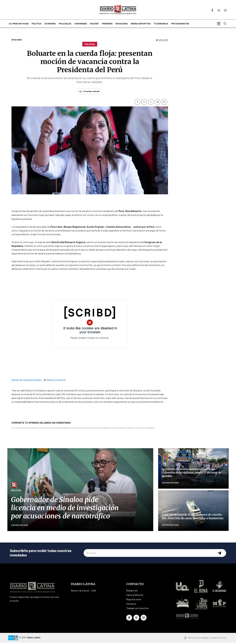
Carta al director (135, 596)
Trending (107, 25)
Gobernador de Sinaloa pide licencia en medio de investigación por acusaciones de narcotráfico (65, 509)
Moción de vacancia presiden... (27, 381)
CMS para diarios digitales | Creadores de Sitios (207, 639)
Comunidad (81, 25)
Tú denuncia (161, 25)
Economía (50, 25)
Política (37, 25)
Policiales (65, 25)
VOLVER (162, 41)
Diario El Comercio (56, 381)
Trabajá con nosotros (137, 609)
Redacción (132, 592)
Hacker (94, 25)
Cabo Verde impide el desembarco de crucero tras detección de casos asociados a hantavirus (193, 518)
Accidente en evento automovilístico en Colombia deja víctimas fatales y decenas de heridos (192, 474)
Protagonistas (180, 25)
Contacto (131, 605)
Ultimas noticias (19, 25)
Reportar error (134, 601)
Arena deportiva (141, 25)
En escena (122, 25)
